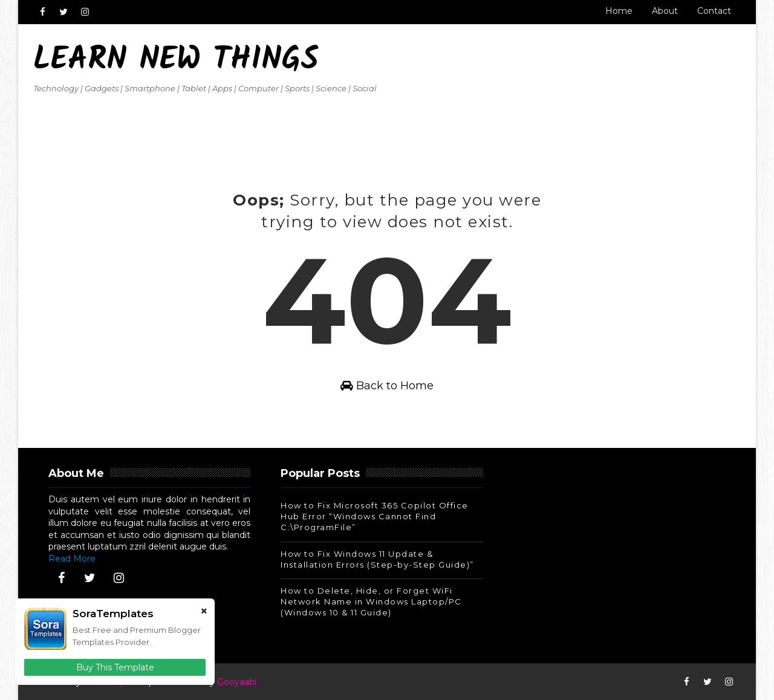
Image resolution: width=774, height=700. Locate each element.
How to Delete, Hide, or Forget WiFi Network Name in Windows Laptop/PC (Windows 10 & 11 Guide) (371, 601)
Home (619, 11)
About (665, 11)
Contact (714, 11)
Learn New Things (176, 61)
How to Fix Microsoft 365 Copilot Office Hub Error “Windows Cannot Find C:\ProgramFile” (375, 516)
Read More (72, 559)
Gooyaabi (237, 682)
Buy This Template (115, 667)
